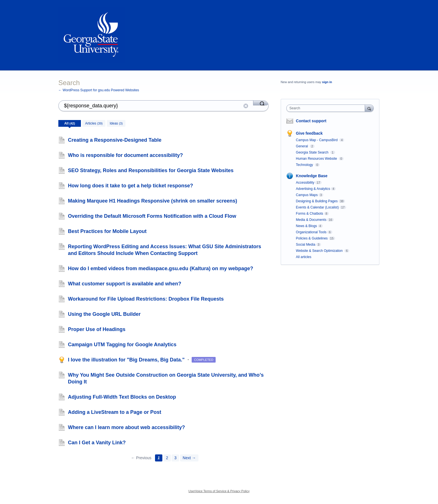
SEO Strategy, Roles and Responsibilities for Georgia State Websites (151, 170)
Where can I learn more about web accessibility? (126, 427)
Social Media (306, 245)
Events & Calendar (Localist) (317, 207)
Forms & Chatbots (310, 214)
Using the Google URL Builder (104, 314)
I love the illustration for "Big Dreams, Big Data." (127, 360)
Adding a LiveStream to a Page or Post (115, 412)
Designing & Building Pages (317, 201)
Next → (189, 458)
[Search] (261, 103)
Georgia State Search (313, 152)
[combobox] (327, 108)
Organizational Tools (311, 232)
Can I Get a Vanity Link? (97, 443)
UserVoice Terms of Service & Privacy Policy (219, 491)
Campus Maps (307, 195)
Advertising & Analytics (313, 189)
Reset (246, 106)
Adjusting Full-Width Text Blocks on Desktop (122, 397)
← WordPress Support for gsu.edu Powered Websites (99, 90)
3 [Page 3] (175, 458)
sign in (327, 82)
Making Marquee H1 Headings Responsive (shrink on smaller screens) (152, 201)
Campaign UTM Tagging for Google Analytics (122, 345)
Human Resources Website (317, 159)
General (302, 146)
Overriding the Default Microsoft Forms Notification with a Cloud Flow (152, 216)
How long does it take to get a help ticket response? (130, 186)
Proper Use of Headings (97, 329)
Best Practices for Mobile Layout (107, 231)
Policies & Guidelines (312, 238)
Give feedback (309, 133)
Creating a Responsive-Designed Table (115, 140)
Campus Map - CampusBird (317, 140)
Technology (305, 165)
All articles (304, 257)
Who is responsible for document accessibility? (125, 155)
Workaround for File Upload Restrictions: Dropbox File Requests (146, 299)
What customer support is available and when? (125, 284)
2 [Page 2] (167, 458)
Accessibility (305, 183)
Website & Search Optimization (320, 251)
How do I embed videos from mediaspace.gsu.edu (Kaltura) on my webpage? (161, 268)
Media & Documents (311, 220)
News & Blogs (307, 226)
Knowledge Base (312, 176)
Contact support (311, 121)
